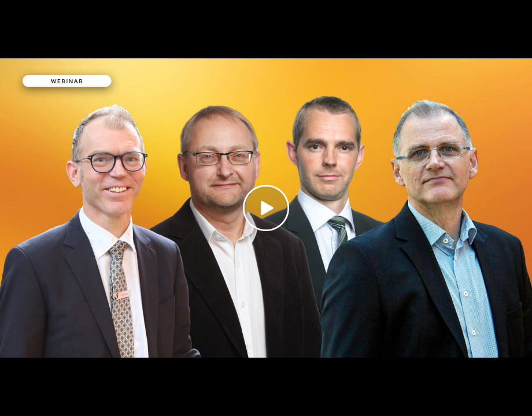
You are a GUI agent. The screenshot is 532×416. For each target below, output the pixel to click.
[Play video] (266, 208)
